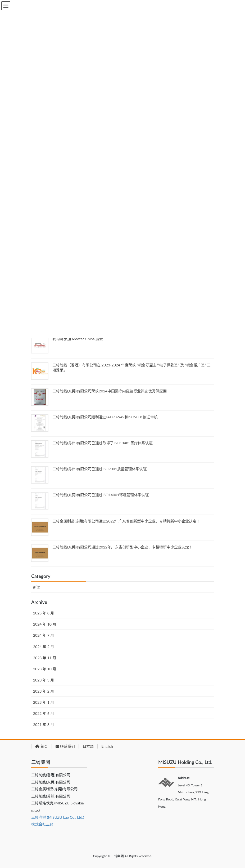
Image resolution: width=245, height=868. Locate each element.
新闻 (37, 587)
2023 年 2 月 (44, 691)
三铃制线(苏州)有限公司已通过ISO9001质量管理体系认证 (100, 469)
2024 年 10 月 (45, 624)
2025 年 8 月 (44, 613)
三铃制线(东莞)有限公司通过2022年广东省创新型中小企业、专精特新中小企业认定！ (122, 547)
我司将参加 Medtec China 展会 (78, 339)
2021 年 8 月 (44, 725)
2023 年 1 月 (44, 702)
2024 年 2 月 (44, 647)
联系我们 (65, 746)
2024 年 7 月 (44, 635)
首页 (42, 746)
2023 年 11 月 (45, 658)
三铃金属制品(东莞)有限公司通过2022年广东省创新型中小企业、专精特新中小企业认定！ (126, 521)
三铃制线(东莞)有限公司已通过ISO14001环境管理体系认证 (101, 495)
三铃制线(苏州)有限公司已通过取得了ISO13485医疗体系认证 (103, 443)
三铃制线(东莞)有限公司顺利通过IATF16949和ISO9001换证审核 (105, 417)
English (107, 746)
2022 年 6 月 (44, 713)
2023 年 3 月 (44, 680)
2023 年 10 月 (45, 669)
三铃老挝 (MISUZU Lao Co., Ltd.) (58, 817)
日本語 (88, 746)
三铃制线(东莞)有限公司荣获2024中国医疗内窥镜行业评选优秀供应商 (110, 391)
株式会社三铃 (42, 824)
